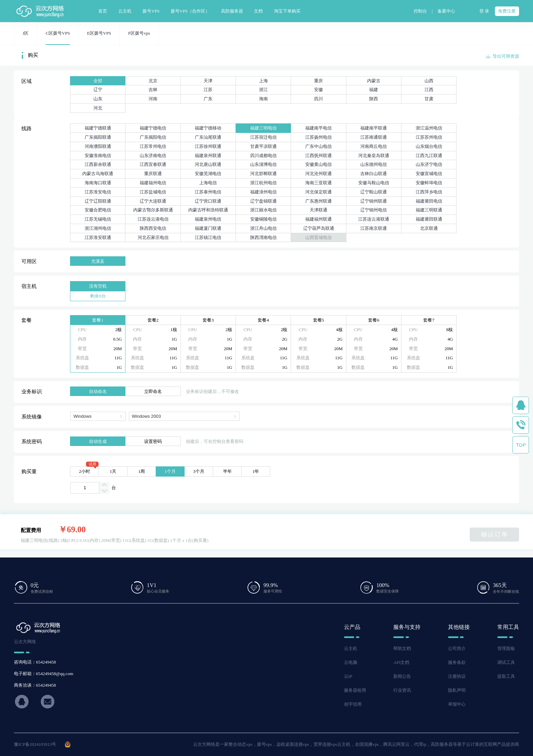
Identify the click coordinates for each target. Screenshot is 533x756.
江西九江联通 (429, 156)
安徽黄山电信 (319, 164)
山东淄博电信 (263, 164)
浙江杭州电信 (263, 183)
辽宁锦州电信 (374, 210)
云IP (348, 676)
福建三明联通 (429, 210)
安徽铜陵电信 (263, 219)
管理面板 (506, 648)
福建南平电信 (319, 128)
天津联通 (319, 210)
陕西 (374, 99)
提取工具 (506, 676)
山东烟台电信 (429, 146)
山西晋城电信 (319, 237)
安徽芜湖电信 (208, 174)
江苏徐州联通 (208, 146)
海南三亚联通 (319, 183)
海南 (263, 99)
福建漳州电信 (263, 192)
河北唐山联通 (208, 164)
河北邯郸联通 (263, 174)
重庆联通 (153, 174)
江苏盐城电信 (153, 192)
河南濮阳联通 (98, 146)
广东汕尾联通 (208, 137)
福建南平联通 (374, 128)
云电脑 (351, 662)
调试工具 (506, 662)
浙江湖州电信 (98, 228)
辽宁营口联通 (208, 201)
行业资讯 (402, 690)
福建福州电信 (153, 183)
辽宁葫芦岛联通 (319, 228)
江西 (429, 90)
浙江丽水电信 (263, 210)
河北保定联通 (319, 192)
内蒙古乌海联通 (98, 174)
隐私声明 (457, 690)
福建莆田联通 (429, 219)
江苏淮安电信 (98, 192)
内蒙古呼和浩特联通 (208, 210)
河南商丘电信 (374, 146)
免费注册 (507, 11)
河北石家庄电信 (153, 237)
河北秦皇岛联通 (374, 156)
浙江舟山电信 (263, 228)
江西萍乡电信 (429, 192)
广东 (208, 99)
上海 (263, 81)
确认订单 (495, 534)
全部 (98, 81)
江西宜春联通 (153, 164)
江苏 (208, 90)
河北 (98, 108)
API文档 (401, 662)
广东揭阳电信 (153, 137)
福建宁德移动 (208, 128)
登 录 (484, 11)
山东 (98, 99)
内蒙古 (374, 81)
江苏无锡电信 (98, 219)
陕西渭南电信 (263, 237)
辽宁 (98, 90)
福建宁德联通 (98, 128)
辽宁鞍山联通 (374, 192)
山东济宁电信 (429, 164)
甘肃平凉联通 (263, 146)
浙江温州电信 (429, 128)
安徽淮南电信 (98, 156)
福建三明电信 (263, 128)
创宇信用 (353, 704)
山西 (429, 81)
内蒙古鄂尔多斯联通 (153, 210)
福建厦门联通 (208, 228)
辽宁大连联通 (153, 201)
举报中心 (457, 704)
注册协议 (457, 676)
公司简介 (457, 648)
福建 (374, 90)
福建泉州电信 (208, 219)
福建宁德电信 (153, 128)
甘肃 (429, 99)
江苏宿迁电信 (263, 137)
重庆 (319, 81)
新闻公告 (402, 676)
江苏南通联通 (374, 137)
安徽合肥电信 (98, 210)
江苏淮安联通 (98, 237)
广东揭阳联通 (98, 137)
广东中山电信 (319, 146)
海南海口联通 (98, 183)
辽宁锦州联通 (374, 201)
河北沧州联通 (319, 174)
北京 (153, 81)
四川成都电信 (263, 156)
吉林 (153, 90)
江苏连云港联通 (374, 219)
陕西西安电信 (153, 228)
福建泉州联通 (208, 156)
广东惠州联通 (319, 201)
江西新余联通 (98, 164)
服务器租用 (355, 690)
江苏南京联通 (374, 228)
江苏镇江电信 (208, 237)
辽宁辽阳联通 (98, 201)
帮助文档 (402, 648)
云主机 (351, 648)
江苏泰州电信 (208, 192)
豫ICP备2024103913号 (35, 744)
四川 (319, 99)
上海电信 (208, 183)
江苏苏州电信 (429, 137)
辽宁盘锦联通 (263, 201)
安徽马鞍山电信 (374, 183)
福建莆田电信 (429, 201)
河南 (153, 99)
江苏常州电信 (153, 146)
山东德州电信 (374, 164)
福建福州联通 (319, 219)
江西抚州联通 (319, 156)
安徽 (319, 90)
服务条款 (457, 662)
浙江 (263, 90)
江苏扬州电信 (319, 137)
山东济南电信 (153, 156)
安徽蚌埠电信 (429, 183)
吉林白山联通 (374, 174)
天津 (208, 81)
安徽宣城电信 (429, 174)
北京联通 (429, 228)
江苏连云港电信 (153, 219)
